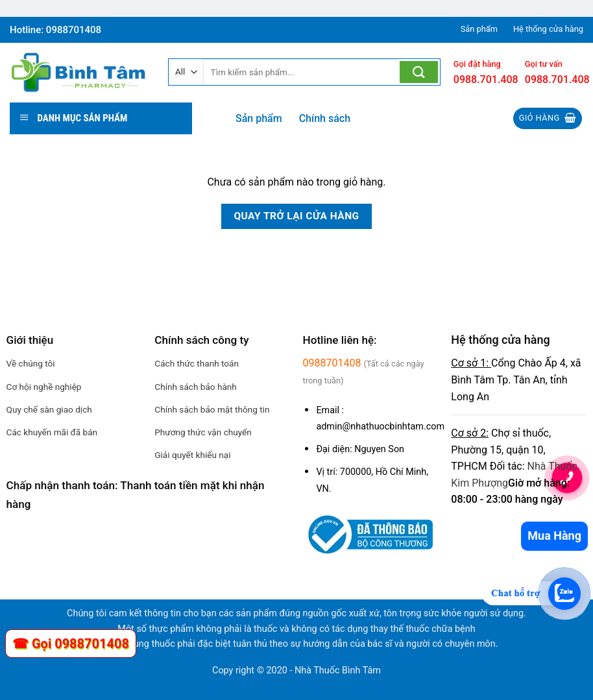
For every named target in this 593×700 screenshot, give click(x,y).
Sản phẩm (259, 118)
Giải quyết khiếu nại (192, 455)
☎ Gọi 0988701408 (71, 644)
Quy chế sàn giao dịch (49, 409)
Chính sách (325, 118)
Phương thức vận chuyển (203, 432)
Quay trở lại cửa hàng (296, 216)
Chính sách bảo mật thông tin (212, 409)
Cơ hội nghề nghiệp (44, 387)
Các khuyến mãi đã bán (52, 432)
